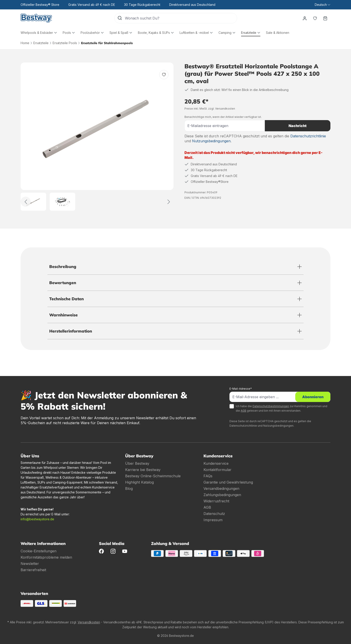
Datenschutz (214, 514)
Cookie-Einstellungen (39, 551)
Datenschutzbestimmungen (271, 406)
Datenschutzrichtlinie (308, 136)
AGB (243, 411)
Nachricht (297, 126)
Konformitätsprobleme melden (46, 557)
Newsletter (30, 564)
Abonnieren (313, 397)
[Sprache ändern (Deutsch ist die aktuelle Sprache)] (322, 5)
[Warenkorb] (325, 18)
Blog (129, 488)
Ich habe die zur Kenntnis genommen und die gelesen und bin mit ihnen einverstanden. (281, 408)
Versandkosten (89, 622)
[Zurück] (26, 202)
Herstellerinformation (71, 331)
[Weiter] (169, 202)
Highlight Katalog (139, 482)
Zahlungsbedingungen (222, 495)
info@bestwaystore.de (37, 519)
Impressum (213, 520)
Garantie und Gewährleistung (228, 482)
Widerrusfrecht (216, 501)
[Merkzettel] (315, 18)
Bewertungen (63, 283)
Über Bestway (137, 463)
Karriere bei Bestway (143, 470)
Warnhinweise (63, 315)
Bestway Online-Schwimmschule (153, 476)
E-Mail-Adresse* (241, 389)
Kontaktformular (217, 470)
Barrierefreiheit (33, 570)
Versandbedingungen (221, 488)
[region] (97, 137)
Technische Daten (66, 299)
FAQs (208, 476)
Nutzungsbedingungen (211, 141)
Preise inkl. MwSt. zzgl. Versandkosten (210, 109)
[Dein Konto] (305, 18)
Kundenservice (216, 463)
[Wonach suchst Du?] (181, 18)
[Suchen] (120, 18)
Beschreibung (63, 267)
